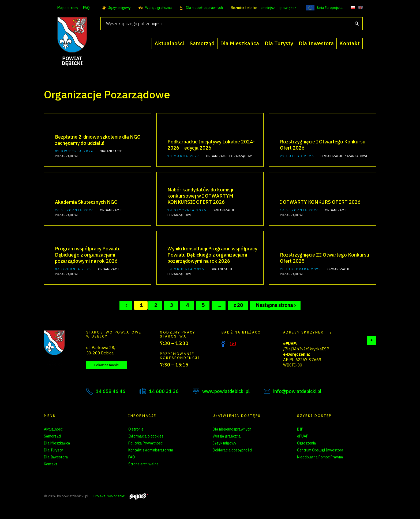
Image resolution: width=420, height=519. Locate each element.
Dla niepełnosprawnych (204, 8)
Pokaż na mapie (107, 365)
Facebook (223, 344)
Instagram (244, 344)
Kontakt (51, 464)
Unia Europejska (330, 8)
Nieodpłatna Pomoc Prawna (320, 457)
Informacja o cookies (146, 436)
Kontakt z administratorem (151, 450)
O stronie (136, 429)
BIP (300, 429)
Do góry (372, 340)
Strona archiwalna (143, 464)
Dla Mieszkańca (57, 443)
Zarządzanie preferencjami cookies (158, 471)
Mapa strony (68, 8)
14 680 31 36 (164, 391)
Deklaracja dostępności (232, 450)
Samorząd (52, 436)
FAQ (86, 8)
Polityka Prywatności (146, 443)
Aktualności (54, 429)
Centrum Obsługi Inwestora (320, 450)
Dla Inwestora (56, 457)
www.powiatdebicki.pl (226, 391)
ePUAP (303, 436)
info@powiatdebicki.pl (297, 391)
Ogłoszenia (307, 443)
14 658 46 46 (110, 391)
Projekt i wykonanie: (121, 496)
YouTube (233, 344)
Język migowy (119, 8)
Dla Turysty (53, 450)
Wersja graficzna (158, 8)
